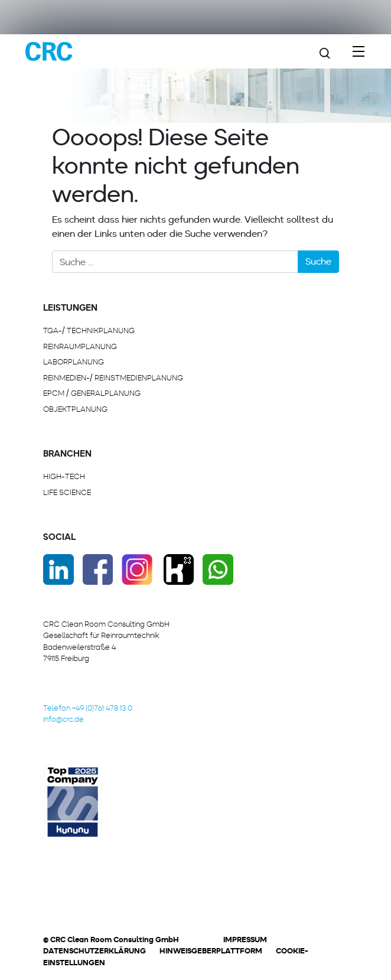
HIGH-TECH (64, 476)
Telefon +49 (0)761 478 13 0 (88, 708)
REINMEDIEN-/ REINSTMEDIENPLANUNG (113, 378)
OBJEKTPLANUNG (75, 409)
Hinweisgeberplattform (211, 951)
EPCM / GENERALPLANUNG (92, 393)
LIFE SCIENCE (67, 492)
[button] (100, 959)
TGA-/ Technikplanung (89, 331)
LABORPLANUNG (74, 362)
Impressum (245, 940)
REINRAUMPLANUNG (80, 346)
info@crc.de (63, 719)
